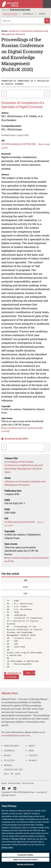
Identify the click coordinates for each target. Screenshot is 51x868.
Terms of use (28, 783)
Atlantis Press (10, 693)
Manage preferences (26, 864)
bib (26, 593)
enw (26, 587)
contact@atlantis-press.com (16, 735)
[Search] (23, 21)
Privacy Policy (14, 783)
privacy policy (7, 847)
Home (4, 783)
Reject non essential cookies (26, 860)
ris (26, 580)
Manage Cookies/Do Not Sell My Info (13, 770)
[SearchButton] (47, 21)
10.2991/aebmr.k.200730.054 (19, 144)
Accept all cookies (26, 855)
